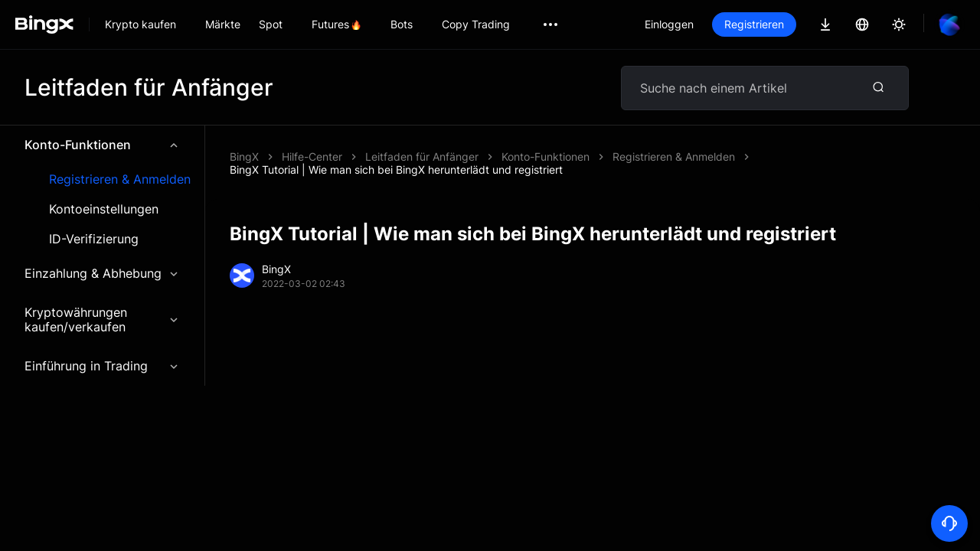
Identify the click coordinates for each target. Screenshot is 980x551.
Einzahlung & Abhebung (102, 273)
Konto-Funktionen (102, 145)
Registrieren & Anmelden (120, 179)
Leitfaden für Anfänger (422, 156)
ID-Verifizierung (94, 239)
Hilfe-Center (312, 156)
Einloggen (669, 24)
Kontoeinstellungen (104, 209)
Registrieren (754, 24)
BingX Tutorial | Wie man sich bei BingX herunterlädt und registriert (396, 170)
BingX (244, 156)
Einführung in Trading (102, 366)
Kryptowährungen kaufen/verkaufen (102, 320)
